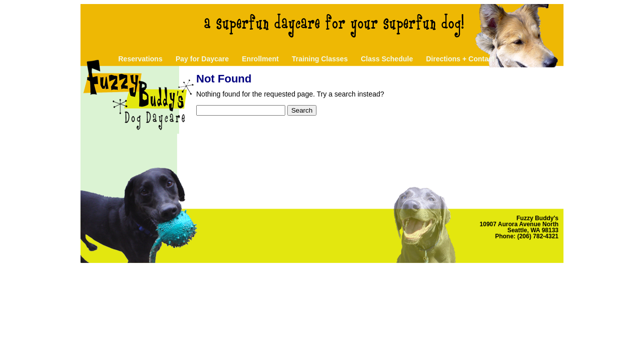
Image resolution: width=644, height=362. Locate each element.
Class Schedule (387, 59)
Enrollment (260, 59)
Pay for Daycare (202, 59)
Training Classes (320, 59)
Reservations (140, 59)
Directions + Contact (461, 59)
